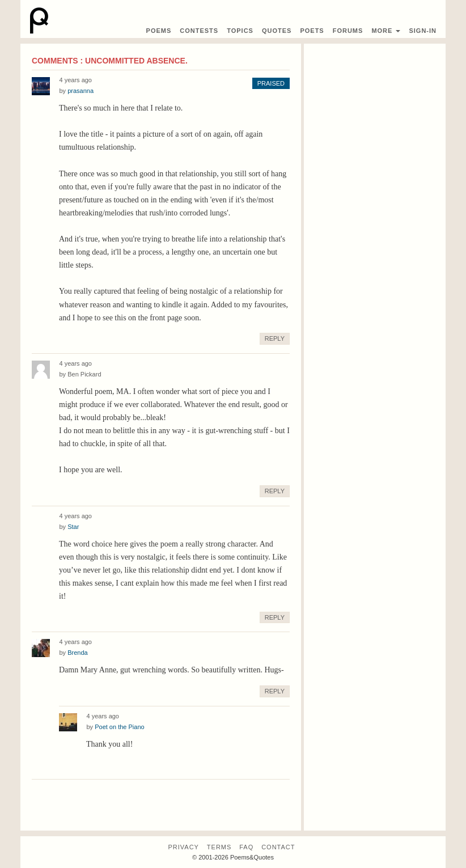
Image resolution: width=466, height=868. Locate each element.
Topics (240, 31)
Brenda (77, 653)
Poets (312, 31)
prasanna (81, 91)
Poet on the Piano (119, 727)
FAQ (246, 847)
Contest (199, 31)
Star (73, 527)
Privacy (183, 847)
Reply (275, 338)
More (386, 31)
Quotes (277, 31)
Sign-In (423, 31)
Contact (278, 847)
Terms (219, 847)
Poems (159, 31)
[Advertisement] (375, 109)
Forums (348, 31)
